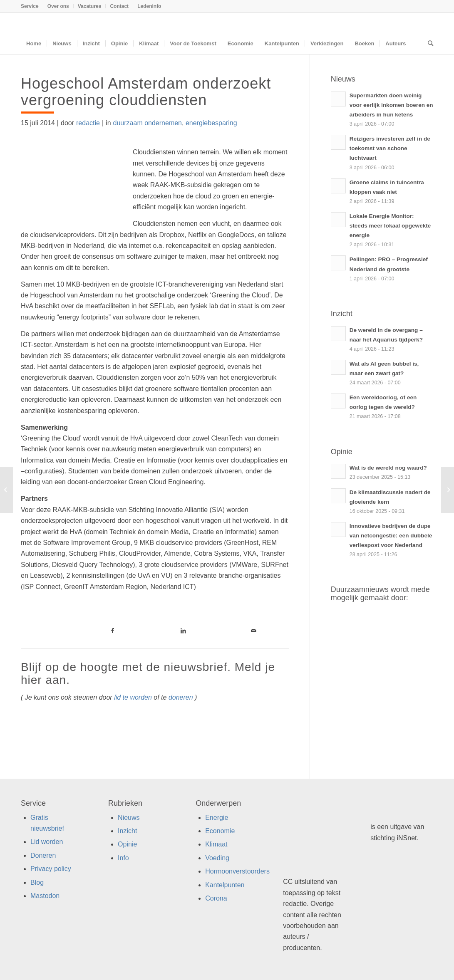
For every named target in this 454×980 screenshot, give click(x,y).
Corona (216, 898)
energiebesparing (211, 123)
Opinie (127, 844)
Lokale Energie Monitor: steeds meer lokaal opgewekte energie (390, 226)
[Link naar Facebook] (113, 631)
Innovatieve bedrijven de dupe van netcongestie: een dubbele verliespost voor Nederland (391, 536)
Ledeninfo (149, 6)
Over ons (58, 6)
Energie (217, 818)
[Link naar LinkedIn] (183, 631)
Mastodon (45, 896)
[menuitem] (32, 6)
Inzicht (127, 831)
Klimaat (216, 844)
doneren (181, 697)
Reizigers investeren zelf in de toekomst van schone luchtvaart (390, 148)
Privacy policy (51, 869)
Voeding (217, 858)
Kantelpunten (225, 885)
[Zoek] (428, 44)
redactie (88, 123)
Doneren (43, 855)
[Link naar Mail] (254, 631)
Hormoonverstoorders (237, 871)
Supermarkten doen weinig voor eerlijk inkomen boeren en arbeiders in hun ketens (391, 105)
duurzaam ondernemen (148, 123)
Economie (220, 831)
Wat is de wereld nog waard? (388, 468)
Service (30, 6)
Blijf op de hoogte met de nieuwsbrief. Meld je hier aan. (148, 673)
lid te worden (133, 697)
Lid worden (47, 842)
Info (123, 858)
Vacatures (90, 6)
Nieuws (129, 818)
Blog (37, 882)
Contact (119, 6)
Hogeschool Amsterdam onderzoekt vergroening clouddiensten (146, 92)
